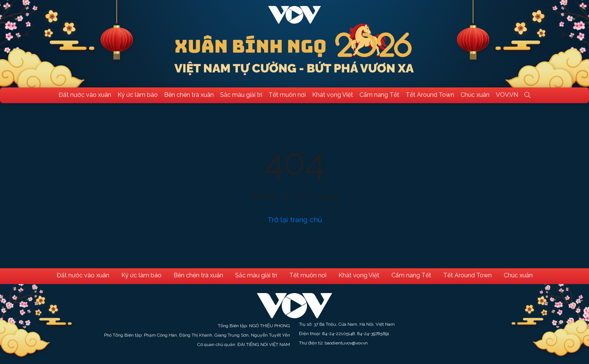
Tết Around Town (430, 95)
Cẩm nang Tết (379, 95)
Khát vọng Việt (333, 95)
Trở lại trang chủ (295, 220)
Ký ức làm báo (138, 95)
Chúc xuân (475, 95)
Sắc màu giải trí (241, 95)
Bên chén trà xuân (189, 95)
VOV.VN (507, 95)
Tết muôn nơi (287, 95)
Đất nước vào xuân (85, 95)
